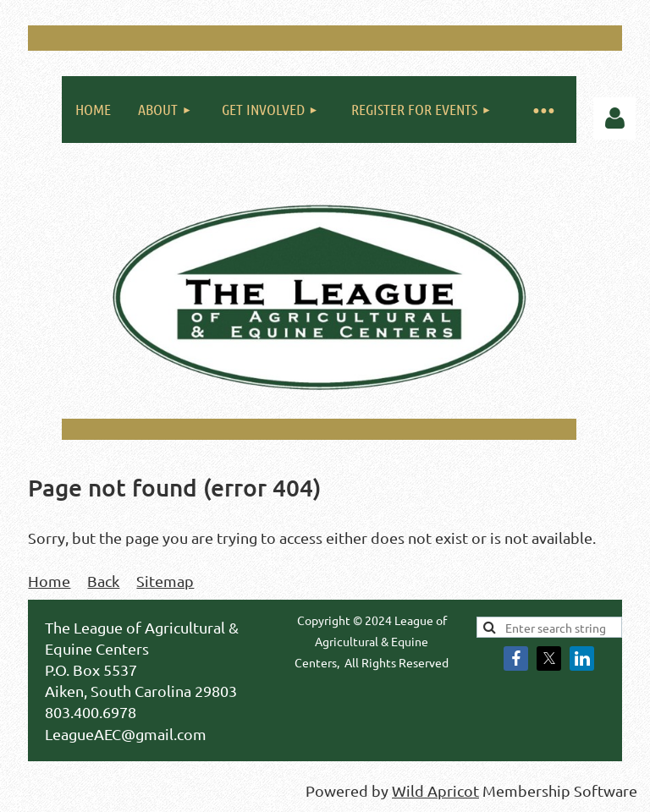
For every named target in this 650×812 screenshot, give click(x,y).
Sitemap (165, 581)
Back (103, 581)
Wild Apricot (435, 790)
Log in (614, 118)
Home (49, 581)
